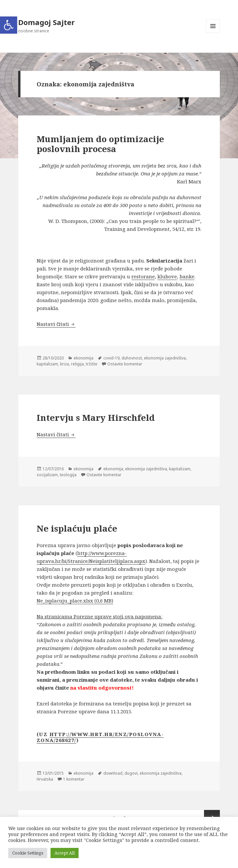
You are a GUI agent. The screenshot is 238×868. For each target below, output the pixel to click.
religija (77, 364)
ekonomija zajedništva (165, 358)
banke (187, 276)
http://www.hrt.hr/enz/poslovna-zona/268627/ (100, 737)
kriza (65, 364)
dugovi (131, 773)
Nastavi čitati (56, 324)
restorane (143, 276)
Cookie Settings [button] (28, 853)
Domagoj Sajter (46, 22)
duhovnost (132, 358)
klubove (167, 276)
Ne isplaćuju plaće (77, 528)
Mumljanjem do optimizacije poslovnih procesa (100, 144)
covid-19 (111, 358)
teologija (68, 475)
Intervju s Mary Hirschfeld (96, 418)
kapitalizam (47, 364)
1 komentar (74, 779)
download (113, 773)
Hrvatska (45, 779)
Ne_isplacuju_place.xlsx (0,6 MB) (75, 601)
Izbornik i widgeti (213, 33)
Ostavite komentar (125, 364)
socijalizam (47, 475)
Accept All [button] (65, 853)
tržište (92, 364)
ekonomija (84, 358)
